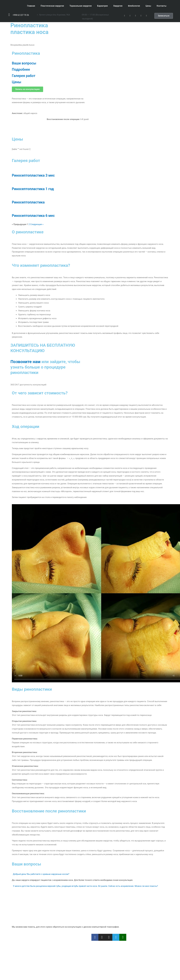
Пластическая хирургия (52, 6)
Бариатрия (102, 6)
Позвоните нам (25, 362)
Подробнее (21, 70)
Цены (148, 6)
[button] (164, 16)
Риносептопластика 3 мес (33, 175)
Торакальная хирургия (81, 6)
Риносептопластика (28, 202)
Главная (31, 6)
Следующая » (37, 224)
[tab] (90, 874)
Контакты (162, 6)
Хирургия (118, 6)
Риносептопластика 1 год (33, 189)
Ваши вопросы (24, 63)
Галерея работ (24, 76)
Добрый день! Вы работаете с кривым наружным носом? (41, 874)
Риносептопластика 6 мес (33, 216)
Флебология (134, 6)
